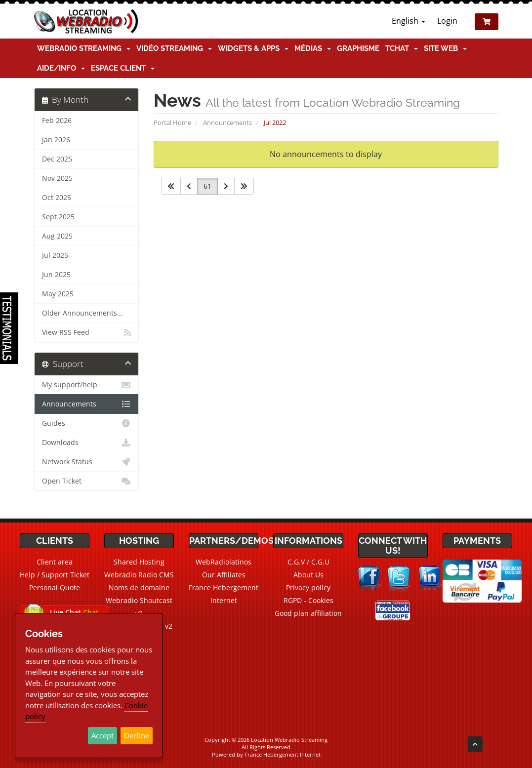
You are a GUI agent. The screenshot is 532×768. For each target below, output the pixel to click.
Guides (87, 423)
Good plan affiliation (308, 613)
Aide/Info (61, 68)
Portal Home (172, 122)
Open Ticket (87, 481)
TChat (402, 48)
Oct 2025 (57, 198)
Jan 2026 (56, 140)
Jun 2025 (56, 275)
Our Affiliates (224, 575)
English (409, 21)
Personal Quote (55, 587)
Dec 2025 (57, 159)
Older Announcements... (82, 313)
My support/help (87, 385)
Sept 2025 (58, 217)
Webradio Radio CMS (139, 575)
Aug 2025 (57, 236)
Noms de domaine (139, 587)
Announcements (227, 122)
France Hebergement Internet (283, 754)
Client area (55, 562)
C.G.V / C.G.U (308, 562)
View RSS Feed (87, 332)
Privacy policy (308, 587)
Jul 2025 (55, 255)
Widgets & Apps (253, 48)
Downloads (87, 443)
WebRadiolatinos (224, 562)
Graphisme (358, 48)
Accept (102, 735)
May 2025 (58, 294)
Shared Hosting (139, 562)
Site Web (445, 48)
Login (447, 21)
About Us (308, 575)
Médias (313, 48)
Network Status (87, 462)
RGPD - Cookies (308, 600)
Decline (137, 735)
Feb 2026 (57, 121)
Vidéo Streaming (174, 48)
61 (207, 186)
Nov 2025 (57, 178)
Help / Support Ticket (55, 575)
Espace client (123, 68)
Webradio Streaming (84, 48)
